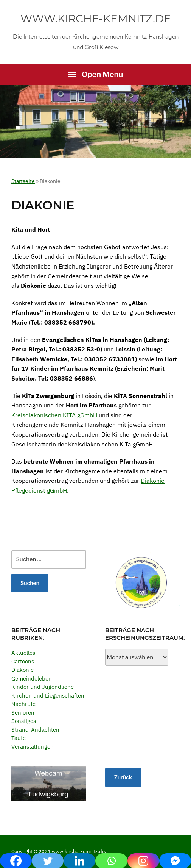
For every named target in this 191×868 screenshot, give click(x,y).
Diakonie (23, 670)
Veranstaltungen (33, 747)
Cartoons (23, 661)
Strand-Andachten (35, 730)
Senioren (23, 713)
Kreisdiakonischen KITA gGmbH (54, 415)
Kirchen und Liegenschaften (48, 695)
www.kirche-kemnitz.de (96, 19)
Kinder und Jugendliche (43, 687)
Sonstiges (24, 721)
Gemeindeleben (32, 678)
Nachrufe (23, 704)
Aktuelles (23, 653)
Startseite (23, 181)
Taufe (19, 738)
